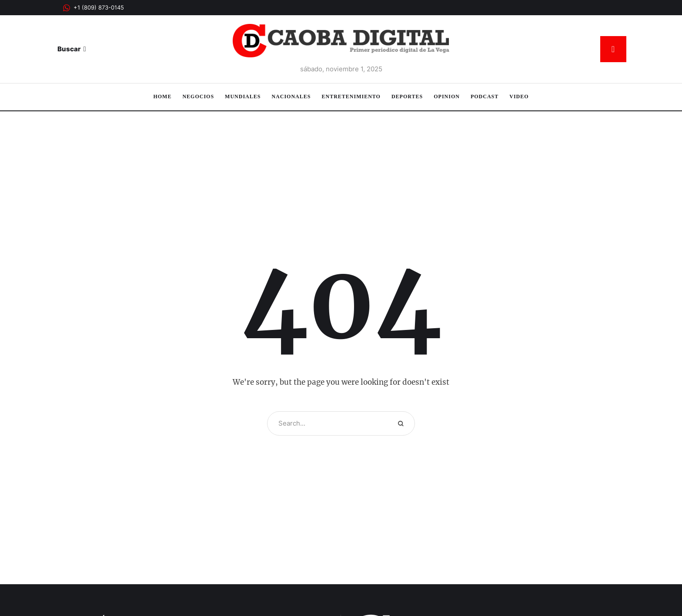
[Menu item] (162, 97)
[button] (93, 8)
